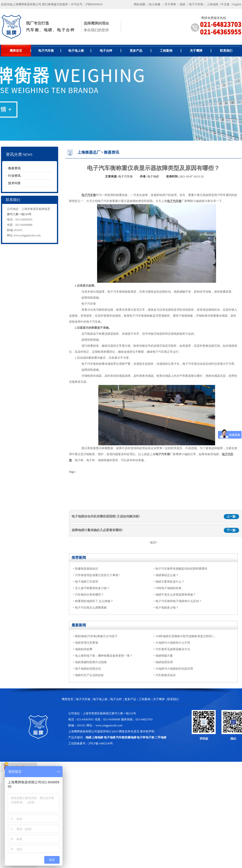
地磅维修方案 (164, 656)
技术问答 (14, 183)
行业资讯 (14, 176)
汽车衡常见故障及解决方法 (173, 649)
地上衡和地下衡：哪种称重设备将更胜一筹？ (104, 656)
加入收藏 (155, 4)
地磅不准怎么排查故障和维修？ (176, 595)
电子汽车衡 (196, 4)
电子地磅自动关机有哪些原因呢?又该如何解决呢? (106, 516)
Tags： (73, 472)
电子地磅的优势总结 (88, 669)
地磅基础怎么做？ (167, 575)
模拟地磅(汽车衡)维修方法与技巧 (96, 636)
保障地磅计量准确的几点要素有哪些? (97, 530)
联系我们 (226, 51)
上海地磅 (212, 4)
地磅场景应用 (164, 662)
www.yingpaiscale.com (27, 235)
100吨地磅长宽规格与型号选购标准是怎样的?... (185, 636)
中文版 (225, 4)
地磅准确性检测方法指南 (91, 662)
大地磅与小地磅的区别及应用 (174, 669)
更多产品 (140, 51)
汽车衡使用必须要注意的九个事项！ (98, 575)
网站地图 (140, 4)
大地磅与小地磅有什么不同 (173, 643)
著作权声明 (147, 731)
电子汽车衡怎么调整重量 (91, 608)
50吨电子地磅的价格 (168, 588)
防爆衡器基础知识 (87, 569)
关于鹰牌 (201, 51)
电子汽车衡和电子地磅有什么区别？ (179, 601)
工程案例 (171, 51)
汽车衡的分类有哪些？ (89, 595)
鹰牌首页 (20, 51)
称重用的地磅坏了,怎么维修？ (94, 601)
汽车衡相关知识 (166, 675)
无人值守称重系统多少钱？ (92, 588)
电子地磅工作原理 (87, 582)
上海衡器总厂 (89, 152)
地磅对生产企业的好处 (89, 675)
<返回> (153, 542)
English (237, 4)
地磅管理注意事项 (87, 643)
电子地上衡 (80, 51)
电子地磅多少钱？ (167, 608)
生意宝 (135, 731)
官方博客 (170, 4)
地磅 (182, 4)
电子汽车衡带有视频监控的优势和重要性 (181, 569)
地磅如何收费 (84, 649)
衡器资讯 (14, 168)
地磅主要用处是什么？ (170, 582)
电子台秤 (110, 51)
